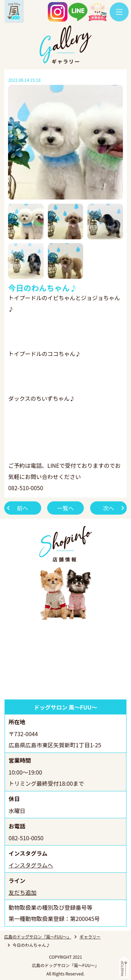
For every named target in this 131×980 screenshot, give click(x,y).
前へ (23, 508)
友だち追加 (23, 892)
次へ (108, 508)
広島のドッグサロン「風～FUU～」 (38, 937)
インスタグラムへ (31, 865)
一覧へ (65, 508)
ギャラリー (90, 937)
